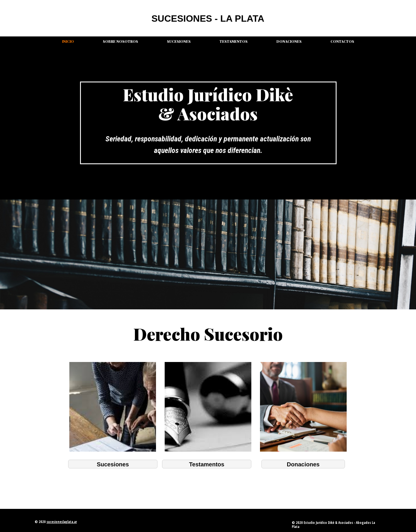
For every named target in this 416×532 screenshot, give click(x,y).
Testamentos (234, 41)
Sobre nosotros (120, 41)
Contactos (342, 41)
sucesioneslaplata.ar (62, 522)
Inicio (68, 41)
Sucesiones (179, 41)
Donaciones (289, 41)
